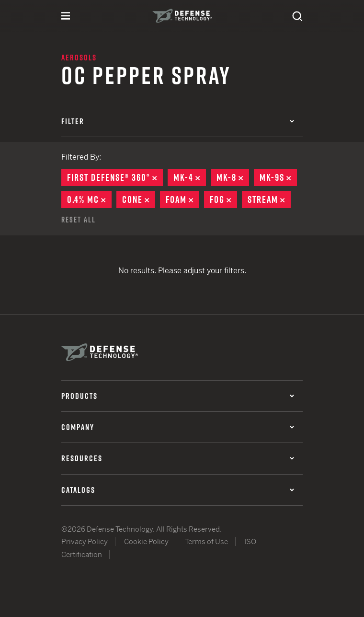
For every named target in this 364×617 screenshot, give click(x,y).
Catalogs (178, 490)
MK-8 (233, 177)
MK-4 (190, 177)
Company (178, 427)
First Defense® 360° (115, 177)
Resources (178, 458)
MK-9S (278, 177)
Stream (269, 199)
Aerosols (79, 58)
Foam (182, 199)
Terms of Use (206, 541)
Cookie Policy (146, 541)
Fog (223, 199)
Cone (139, 199)
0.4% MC (89, 199)
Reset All (79, 220)
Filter (178, 121)
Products (178, 396)
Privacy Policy (85, 541)
